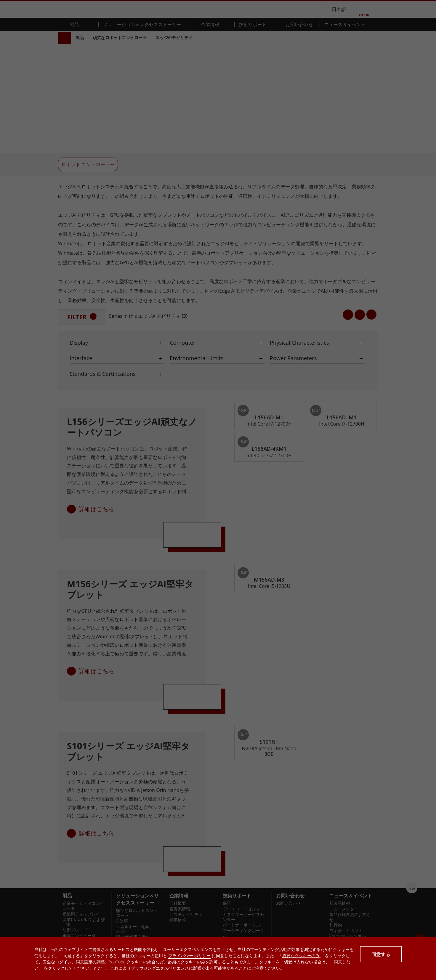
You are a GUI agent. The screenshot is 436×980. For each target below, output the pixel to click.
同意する (381, 954)
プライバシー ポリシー (190, 956)
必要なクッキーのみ (301, 956)
